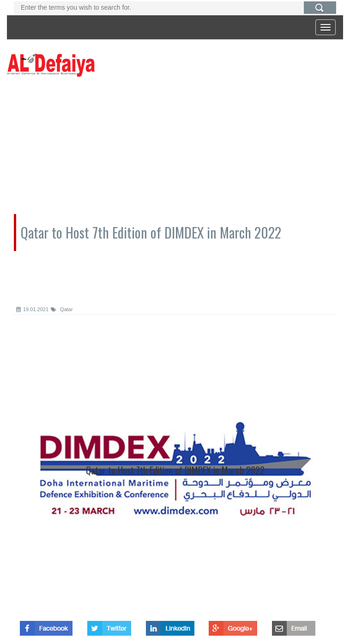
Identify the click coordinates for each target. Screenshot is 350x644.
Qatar (62, 309)
